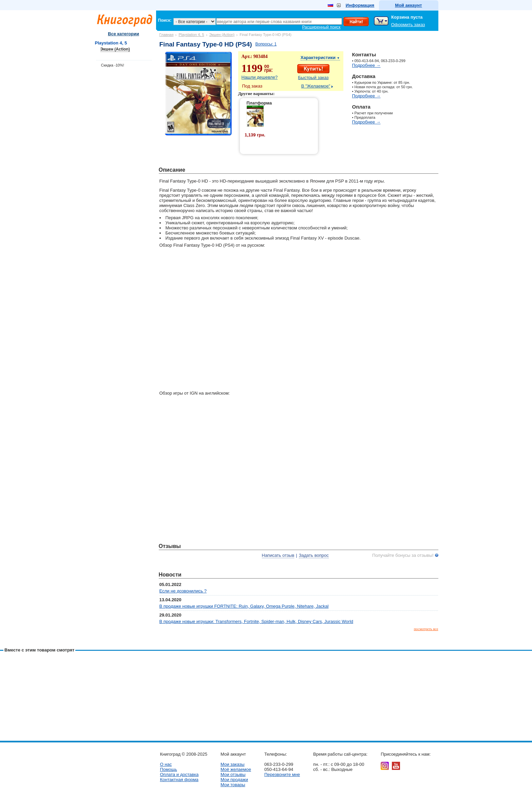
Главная (167, 35)
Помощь (169, 769)
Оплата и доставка (179, 774)
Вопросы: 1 (266, 44)
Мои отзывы (233, 774)
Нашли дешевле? (260, 77)
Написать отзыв (278, 555)
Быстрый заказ (313, 78)
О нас (166, 764)
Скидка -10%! (113, 65)
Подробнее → (366, 65)
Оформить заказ (408, 25)
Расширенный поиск (321, 27)
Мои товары (233, 785)
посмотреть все (426, 629)
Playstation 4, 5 (191, 35)
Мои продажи (234, 780)
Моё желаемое (236, 769)
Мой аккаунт (408, 5)
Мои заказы (233, 764)
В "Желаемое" (316, 86)
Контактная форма (179, 780)
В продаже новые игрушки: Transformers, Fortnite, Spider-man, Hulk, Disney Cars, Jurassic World (256, 621)
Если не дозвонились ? (183, 591)
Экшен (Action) (222, 35)
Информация (360, 5)
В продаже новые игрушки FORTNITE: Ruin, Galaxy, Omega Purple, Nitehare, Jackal (244, 606)
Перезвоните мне (282, 774)
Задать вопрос (314, 555)
